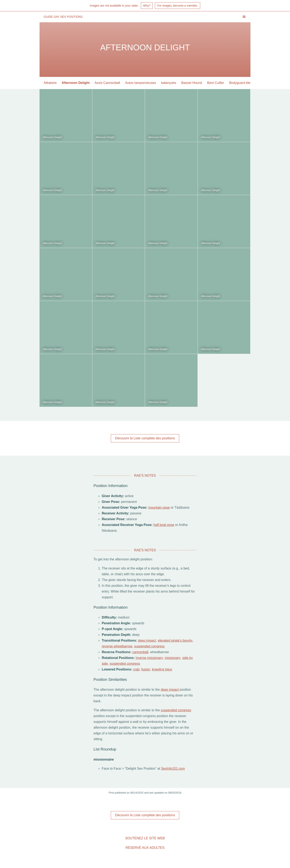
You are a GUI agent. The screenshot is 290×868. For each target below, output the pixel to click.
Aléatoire (50, 83)
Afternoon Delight (76, 83)
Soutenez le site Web (145, 838)
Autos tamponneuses (140, 83)
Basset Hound (192, 83)
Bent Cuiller (216, 83)
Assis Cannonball (107, 83)
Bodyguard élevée (242, 83)
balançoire (169, 83)
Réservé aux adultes (145, 848)
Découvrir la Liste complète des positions (145, 438)
